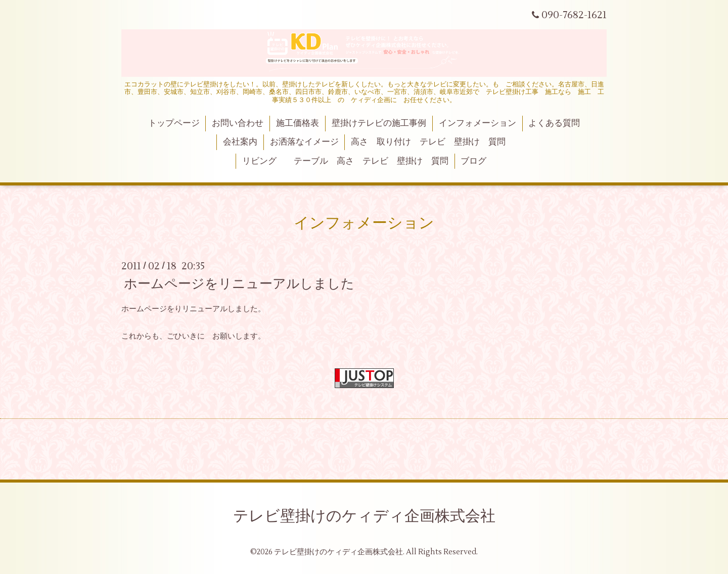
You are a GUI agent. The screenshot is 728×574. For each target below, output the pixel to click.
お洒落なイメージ (304, 142)
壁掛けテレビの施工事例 (379, 123)
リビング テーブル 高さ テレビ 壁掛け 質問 (345, 161)
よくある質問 (554, 123)
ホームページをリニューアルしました (239, 284)
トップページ (174, 123)
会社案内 (240, 142)
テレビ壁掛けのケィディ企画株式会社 (364, 516)
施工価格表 (298, 123)
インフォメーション (477, 123)
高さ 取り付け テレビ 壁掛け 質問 (428, 142)
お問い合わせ (238, 123)
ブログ (473, 161)
